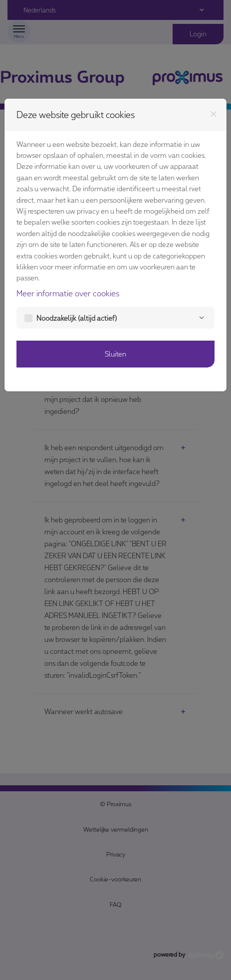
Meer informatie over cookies (68, 293)
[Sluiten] (214, 114)
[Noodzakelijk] (202, 318)
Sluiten (115, 354)
